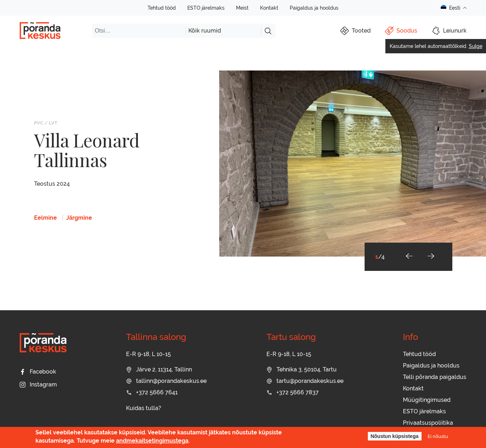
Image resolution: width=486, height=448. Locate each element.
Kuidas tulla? (144, 408)
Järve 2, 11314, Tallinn (159, 369)
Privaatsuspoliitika (428, 423)
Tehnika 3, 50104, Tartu (302, 369)
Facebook (38, 372)
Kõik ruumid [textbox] (205, 31)
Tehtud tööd (162, 8)
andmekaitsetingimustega (152, 441)
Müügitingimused (427, 400)
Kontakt (269, 8)
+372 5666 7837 (293, 392)
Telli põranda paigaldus (435, 377)
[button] (409, 257)
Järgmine (79, 218)
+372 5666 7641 (152, 392)
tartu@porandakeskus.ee (305, 381)
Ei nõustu (438, 436)
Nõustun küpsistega (395, 436)
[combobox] (223, 31)
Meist (242, 8)
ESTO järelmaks (206, 8)
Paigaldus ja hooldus (314, 8)
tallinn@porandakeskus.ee (166, 381)
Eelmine (45, 218)
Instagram (38, 384)
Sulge (476, 46)
